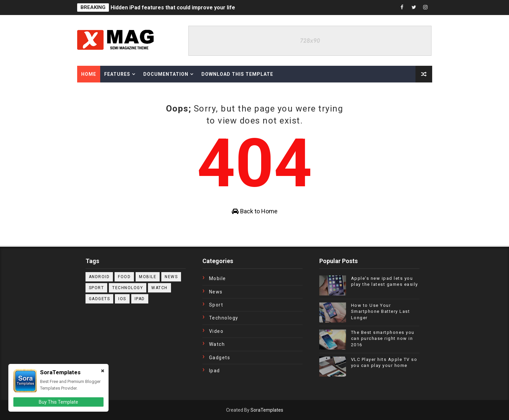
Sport (97, 288)
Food (124, 277)
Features (117, 74)
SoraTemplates (267, 410)
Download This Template (237, 74)
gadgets (100, 299)
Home (89, 74)
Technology (128, 288)
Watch (159, 288)
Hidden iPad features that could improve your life (173, 8)
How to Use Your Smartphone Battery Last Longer (381, 311)
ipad (140, 299)
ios (122, 299)
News (171, 277)
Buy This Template (58, 402)
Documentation (166, 74)
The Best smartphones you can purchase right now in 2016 (383, 338)
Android (99, 277)
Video (216, 331)
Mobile (148, 277)
